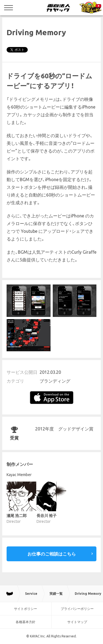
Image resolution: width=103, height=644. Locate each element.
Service (31, 594)
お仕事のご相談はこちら (52, 554)
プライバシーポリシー (77, 609)
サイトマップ (77, 622)
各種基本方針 (26, 622)
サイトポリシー (26, 609)
